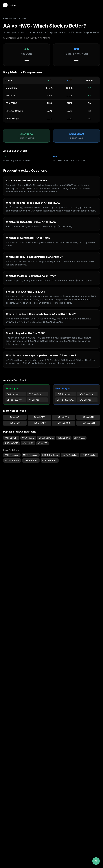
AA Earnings (34, 400)
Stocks (13, 18)
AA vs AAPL (15, 417)
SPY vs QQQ (28, 443)
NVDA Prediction (89, 455)
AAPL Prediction (12, 455)
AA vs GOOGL (64, 417)
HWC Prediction (78, 161)
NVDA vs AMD (28, 438)
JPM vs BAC (80, 438)
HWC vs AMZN (88, 423)
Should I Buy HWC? (61, 161)
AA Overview (13, 394)
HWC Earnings (85, 400)
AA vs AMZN (88, 417)
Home (6, 18)
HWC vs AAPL (15, 423)
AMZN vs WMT (11, 443)
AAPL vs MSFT (11, 438)
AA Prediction (25, 161)
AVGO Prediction (50, 460)
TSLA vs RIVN (64, 438)
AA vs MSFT (39, 417)
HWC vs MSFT (39, 423)
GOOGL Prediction (50, 455)
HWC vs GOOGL (64, 423)
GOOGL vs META (46, 438)
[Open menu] (97, 5)
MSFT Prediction (31, 455)
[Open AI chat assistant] (96, 861)
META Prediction (12, 460)
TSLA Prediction (31, 460)
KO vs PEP (42, 443)
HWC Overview (64, 394)
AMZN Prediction (70, 455)
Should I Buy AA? (11, 161)
